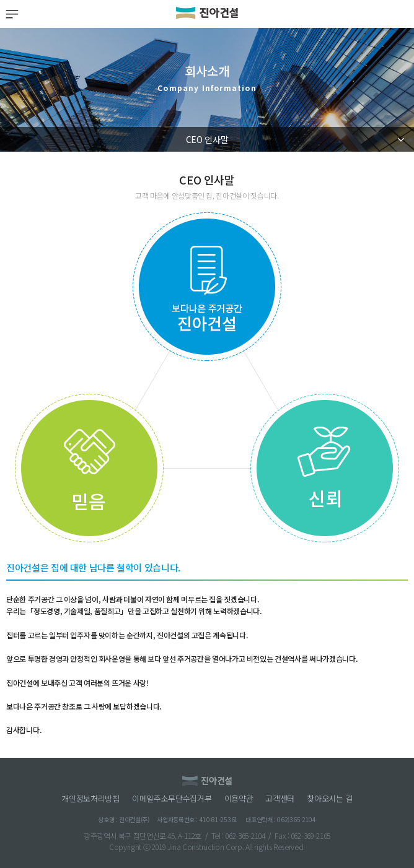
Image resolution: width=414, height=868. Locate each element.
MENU (11, 14)
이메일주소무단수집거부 (172, 799)
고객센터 (280, 799)
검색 (403, 14)
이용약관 (239, 799)
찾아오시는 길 (330, 799)
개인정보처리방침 (90, 799)
